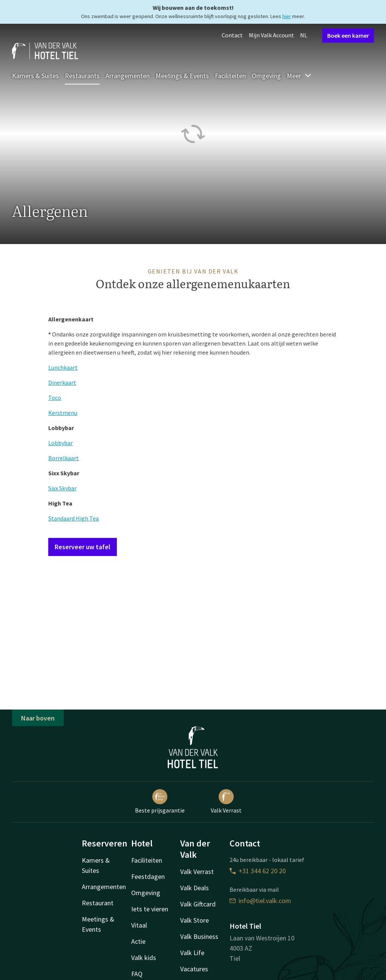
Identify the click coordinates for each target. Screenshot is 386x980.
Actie (138, 941)
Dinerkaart (62, 382)
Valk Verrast (226, 802)
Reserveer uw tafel (83, 547)
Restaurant (98, 903)
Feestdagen (148, 876)
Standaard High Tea (74, 518)
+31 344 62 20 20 (258, 871)
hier (287, 16)
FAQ (137, 974)
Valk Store (195, 920)
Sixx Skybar (62, 488)
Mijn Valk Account (271, 35)
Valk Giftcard (198, 904)
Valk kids (144, 958)
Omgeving (266, 76)
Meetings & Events (182, 76)
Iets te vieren (150, 909)
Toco (55, 398)
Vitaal (139, 925)
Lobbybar (61, 443)
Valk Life (192, 953)
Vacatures (194, 969)
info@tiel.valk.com (260, 901)
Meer (299, 76)
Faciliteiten (230, 76)
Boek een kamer (348, 35)
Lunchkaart (63, 367)
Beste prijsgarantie (160, 802)
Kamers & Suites (35, 76)
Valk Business (199, 936)
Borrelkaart (64, 458)
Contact (232, 35)
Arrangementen (128, 76)
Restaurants (82, 76)
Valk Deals (195, 888)
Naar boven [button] (38, 718)
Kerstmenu (63, 413)
